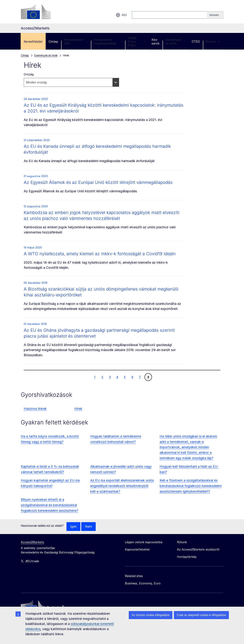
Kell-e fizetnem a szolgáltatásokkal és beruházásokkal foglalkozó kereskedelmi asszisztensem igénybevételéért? (191, 486)
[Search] (215, 15)
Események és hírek (176, 42)
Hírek (78, 409)
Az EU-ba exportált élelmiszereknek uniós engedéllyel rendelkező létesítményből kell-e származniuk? (122, 486)
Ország (29, 74)
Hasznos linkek (35, 409)
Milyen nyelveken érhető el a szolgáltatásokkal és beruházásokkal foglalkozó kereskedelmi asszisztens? (49, 505)
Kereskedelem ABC (76, 42)
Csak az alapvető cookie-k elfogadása (201, 615)
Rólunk (213, 42)
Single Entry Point (137, 42)
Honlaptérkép (187, 557)
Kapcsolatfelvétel (137, 549)
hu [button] (121, 15)
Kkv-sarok (156, 42)
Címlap (53, 42)
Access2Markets (32, 542)
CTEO (196, 42)
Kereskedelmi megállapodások (108, 42)
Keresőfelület (33, 42)
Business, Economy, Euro (143, 583)
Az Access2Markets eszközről (198, 549)
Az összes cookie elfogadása (150, 615)
